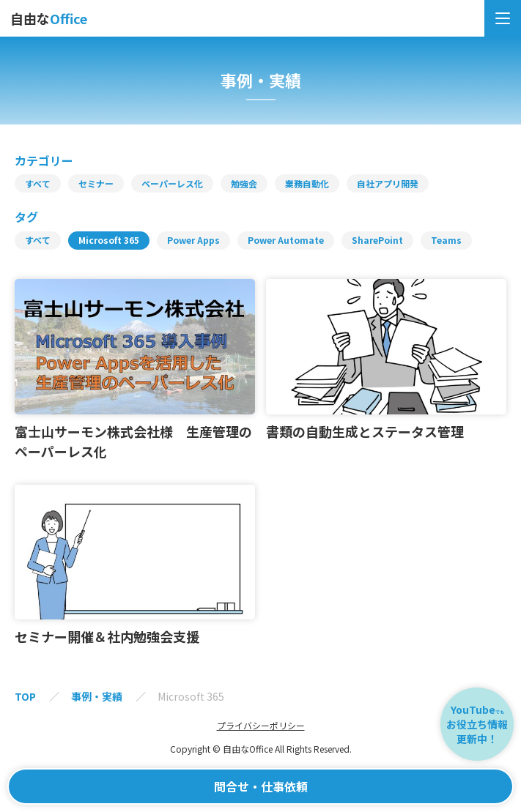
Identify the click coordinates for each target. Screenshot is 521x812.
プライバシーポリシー (261, 726)
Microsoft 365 (109, 240)
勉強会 (244, 184)
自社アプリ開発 (388, 184)
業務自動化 (307, 184)
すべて (38, 184)
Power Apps (193, 240)
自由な (49, 18)
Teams (446, 240)
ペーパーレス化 (172, 184)
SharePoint (377, 240)
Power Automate (286, 240)
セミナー (96, 184)
